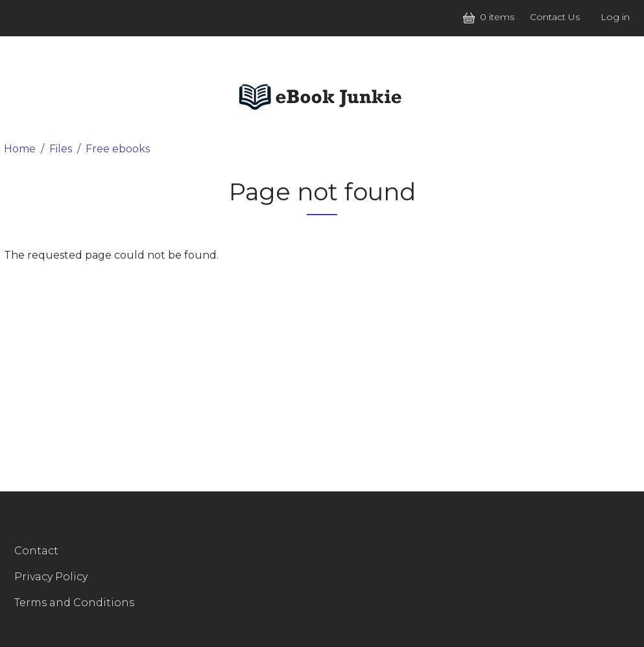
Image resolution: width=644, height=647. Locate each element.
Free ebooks (118, 149)
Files (61, 149)
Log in (615, 17)
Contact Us (555, 17)
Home (20, 149)
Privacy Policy (51, 577)
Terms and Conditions (74, 603)
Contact (36, 551)
